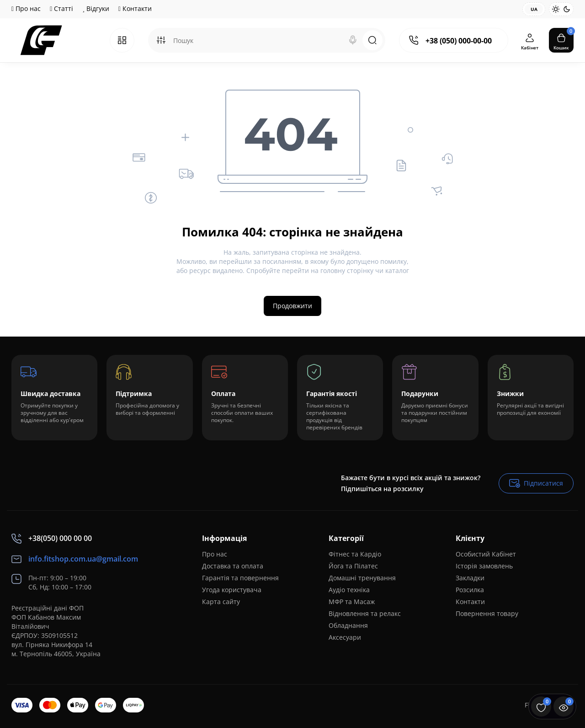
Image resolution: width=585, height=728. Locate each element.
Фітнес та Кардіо (355, 554)
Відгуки (96, 8)
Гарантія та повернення (240, 578)
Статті (61, 8)
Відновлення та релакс (365, 613)
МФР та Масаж (352, 602)
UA (534, 9)
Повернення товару (487, 613)
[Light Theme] (556, 9)
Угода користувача (232, 590)
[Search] (353, 40)
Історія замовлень (484, 566)
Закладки (470, 578)
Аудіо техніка (349, 590)
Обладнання (348, 625)
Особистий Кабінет (486, 554)
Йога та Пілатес (353, 566)
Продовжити (292, 306)
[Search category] (161, 40)
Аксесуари (345, 637)
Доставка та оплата (233, 566)
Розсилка (470, 590)
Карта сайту (221, 602)
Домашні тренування (362, 578)
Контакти (135, 8)
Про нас (26, 8)
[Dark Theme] (567, 9)
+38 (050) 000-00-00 (459, 41)
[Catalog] (122, 40)
